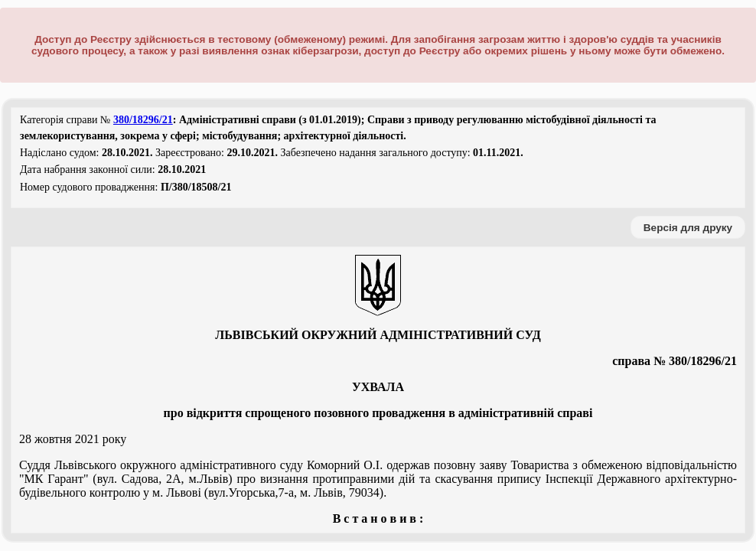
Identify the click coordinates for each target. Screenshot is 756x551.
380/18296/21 (143, 120)
